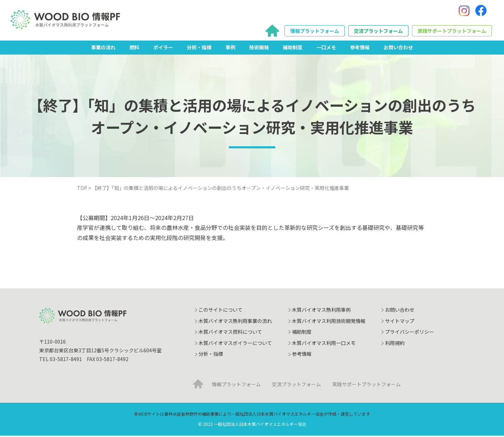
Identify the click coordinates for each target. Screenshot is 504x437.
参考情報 (360, 49)
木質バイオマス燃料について (230, 333)
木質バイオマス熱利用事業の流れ (235, 322)
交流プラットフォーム (378, 32)
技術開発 (259, 49)
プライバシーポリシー (409, 333)
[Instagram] (464, 12)
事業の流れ (103, 49)
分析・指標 (199, 49)
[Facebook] (481, 12)
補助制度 (293, 49)
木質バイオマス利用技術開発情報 (329, 322)
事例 (230, 49)
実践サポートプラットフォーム (452, 32)
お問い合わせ (398, 49)
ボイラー (163, 49)
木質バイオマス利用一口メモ (324, 344)
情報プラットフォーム (315, 32)
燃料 (134, 49)
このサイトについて (220, 311)
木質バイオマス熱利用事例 (321, 311)
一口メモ (326, 49)
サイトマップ (400, 322)
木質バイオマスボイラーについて (235, 344)
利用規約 (395, 344)
